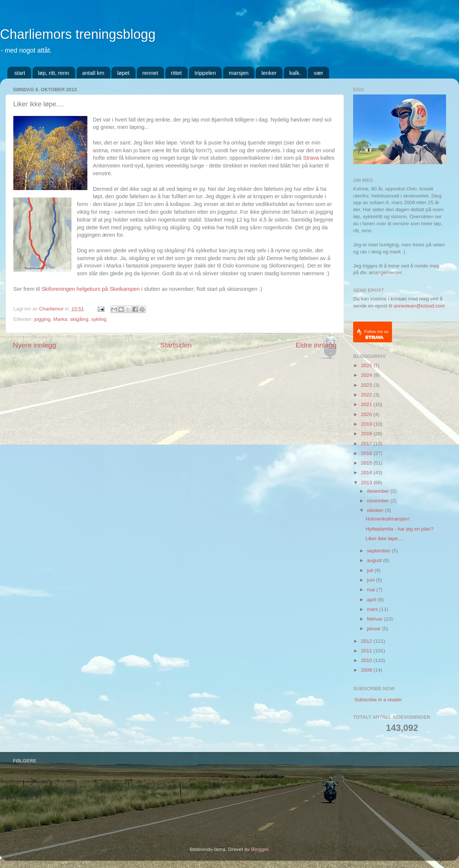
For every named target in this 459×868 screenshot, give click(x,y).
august (375, 560)
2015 (367, 463)
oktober (376, 510)
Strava (311, 158)
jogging (43, 319)
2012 (367, 641)
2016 (367, 453)
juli (371, 570)
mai (372, 590)
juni (371, 580)
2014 (367, 473)
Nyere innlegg (35, 345)
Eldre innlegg (316, 345)
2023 (367, 385)
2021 (367, 404)
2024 (367, 375)
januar (374, 628)
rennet (150, 73)
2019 (367, 424)
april (372, 600)
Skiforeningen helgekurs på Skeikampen (91, 289)
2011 (367, 651)
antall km (93, 73)
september (379, 551)
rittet (176, 73)
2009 (367, 670)
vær (318, 73)
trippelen (205, 73)
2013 (367, 483)
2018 (367, 434)
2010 (367, 660)
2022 (367, 395)
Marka (60, 319)
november (379, 501)
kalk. (295, 73)
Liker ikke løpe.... (385, 538)
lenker (269, 73)
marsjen (239, 73)
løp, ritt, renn (54, 73)
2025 (367, 365)
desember (379, 491)
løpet (123, 73)
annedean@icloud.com (419, 306)
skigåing (79, 319)
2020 (367, 414)
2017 (367, 444)
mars (373, 609)
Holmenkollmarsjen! (388, 519)
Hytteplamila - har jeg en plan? (400, 529)
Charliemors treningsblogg (78, 34)
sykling (99, 319)
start (20, 73)
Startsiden (176, 345)
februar (376, 619)
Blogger (259, 849)
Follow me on (376, 334)
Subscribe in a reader (378, 700)
